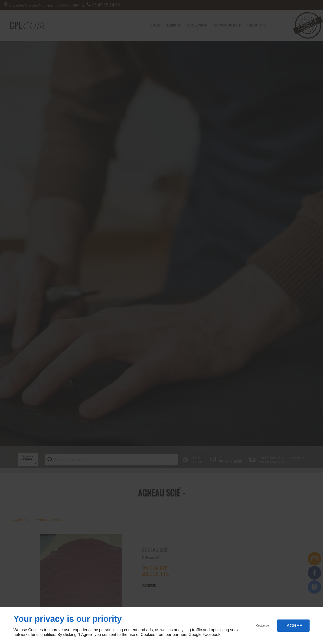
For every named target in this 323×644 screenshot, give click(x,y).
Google (195, 635)
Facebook (211, 635)
